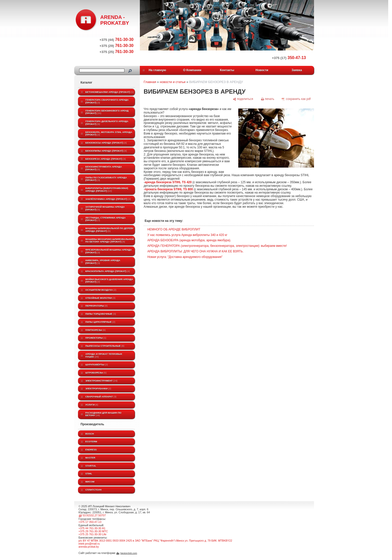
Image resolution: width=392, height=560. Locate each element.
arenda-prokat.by (89, 547)
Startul (91, 466)
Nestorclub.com (129, 553)
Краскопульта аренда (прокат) (108, 271)
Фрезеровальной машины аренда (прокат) (109, 251)
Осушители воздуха (101, 290)
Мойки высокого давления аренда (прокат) (109, 281)
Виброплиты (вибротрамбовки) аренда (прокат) (107, 190)
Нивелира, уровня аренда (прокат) (103, 262)
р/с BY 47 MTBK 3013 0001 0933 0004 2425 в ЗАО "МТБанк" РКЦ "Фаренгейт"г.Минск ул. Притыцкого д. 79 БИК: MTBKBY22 (155, 541)
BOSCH (90, 434)
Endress (91, 450)
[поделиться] (243, 99)
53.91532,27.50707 (94, 515)
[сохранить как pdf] (296, 99)
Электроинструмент (101, 381)
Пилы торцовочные (101, 314)
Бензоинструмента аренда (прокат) (104, 168)
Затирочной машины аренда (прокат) (105, 208)
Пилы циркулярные (100, 322)
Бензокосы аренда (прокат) (106, 143)
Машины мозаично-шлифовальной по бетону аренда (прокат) (110, 241)
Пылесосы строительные (105, 346)
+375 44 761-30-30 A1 (92, 528)
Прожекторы (96, 338)
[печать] (268, 99)
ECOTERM (91, 442)
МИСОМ (90, 482)
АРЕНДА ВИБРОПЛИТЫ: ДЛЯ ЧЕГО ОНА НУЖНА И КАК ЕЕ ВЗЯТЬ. (195, 251)
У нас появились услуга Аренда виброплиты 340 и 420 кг (187, 235)
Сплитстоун (93, 490)
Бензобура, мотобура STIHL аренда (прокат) (109, 134)
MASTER (90, 458)
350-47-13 (289, 58)
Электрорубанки (98, 389)
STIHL (89, 474)
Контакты (227, 70)
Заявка (297, 70)
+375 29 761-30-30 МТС (93, 531)
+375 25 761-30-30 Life (93, 534)
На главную (157, 70)
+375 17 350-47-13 (90, 522)
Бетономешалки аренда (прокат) (109, 92)
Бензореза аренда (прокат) (106, 159)
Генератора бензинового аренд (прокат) (107, 112)
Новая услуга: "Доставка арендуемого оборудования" (185, 257)
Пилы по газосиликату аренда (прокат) (106, 179)
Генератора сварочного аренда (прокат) (107, 101)
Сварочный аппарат (101, 397)
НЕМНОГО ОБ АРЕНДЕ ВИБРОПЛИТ (174, 229)
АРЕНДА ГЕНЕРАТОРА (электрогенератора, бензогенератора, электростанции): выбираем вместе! (217, 246)
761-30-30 (116, 39)
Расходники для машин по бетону (103, 414)
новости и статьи (173, 82)
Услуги (92, 405)
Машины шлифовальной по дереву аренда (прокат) (109, 230)
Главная (150, 82)
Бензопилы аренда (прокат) (106, 151)
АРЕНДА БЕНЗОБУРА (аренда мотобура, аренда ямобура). (189, 240)
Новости (262, 70)
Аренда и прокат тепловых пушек (104, 355)
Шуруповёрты (97, 365)
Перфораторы (96, 306)
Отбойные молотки (100, 298)
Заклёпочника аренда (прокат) (108, 199)
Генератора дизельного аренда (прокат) (107, 123)
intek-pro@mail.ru (89, 544)
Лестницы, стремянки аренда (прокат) (106, 219)
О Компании (192, 70)
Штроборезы (96, 373)
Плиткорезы (95, 330)
